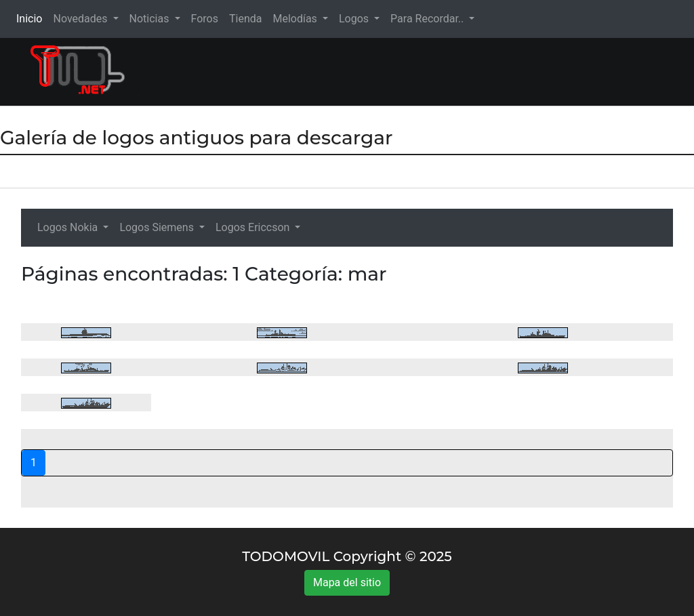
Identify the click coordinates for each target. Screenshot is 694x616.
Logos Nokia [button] (69, 227)
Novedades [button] (81, 19)
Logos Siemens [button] (158, 227)
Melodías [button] (296, 19)
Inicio (32, 18)
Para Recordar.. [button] (428, 19)
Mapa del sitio (347, 582)
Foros (205, 19)
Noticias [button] (151, 19)
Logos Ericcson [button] (254, 227)
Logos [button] (355, 19)
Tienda (245, 19)
